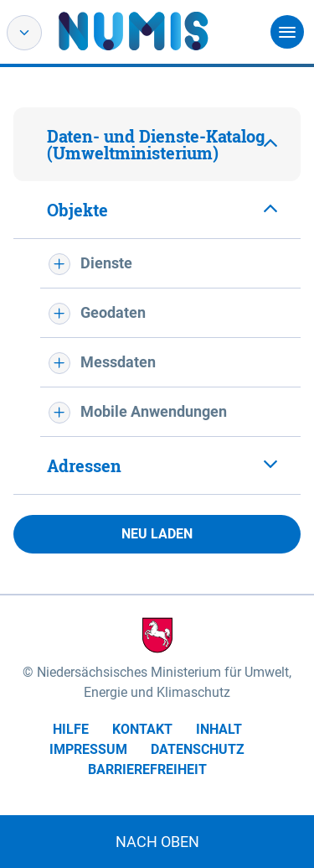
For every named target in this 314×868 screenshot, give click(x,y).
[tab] (157, 144)
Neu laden (157, 534)
